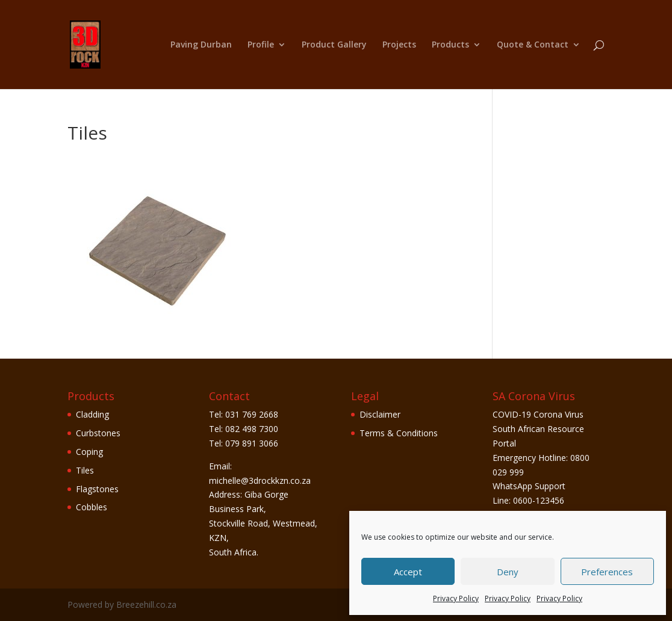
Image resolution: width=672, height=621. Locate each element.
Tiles (85, 470)
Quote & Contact (533, 45)
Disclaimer (380, 414)
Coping (89, 452)
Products (450, 45)
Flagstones (97, 489)
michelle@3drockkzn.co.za (260, 480)
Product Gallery (334, 45)
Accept (408, 572)
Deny (508, 572)
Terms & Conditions (399, 433)
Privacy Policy (456, 598)
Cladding (92, 414)
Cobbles (92, 507)
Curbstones (98, 433)
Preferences (607, 572)
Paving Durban (201, 45)
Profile (261, 45)
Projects (399, 45)
